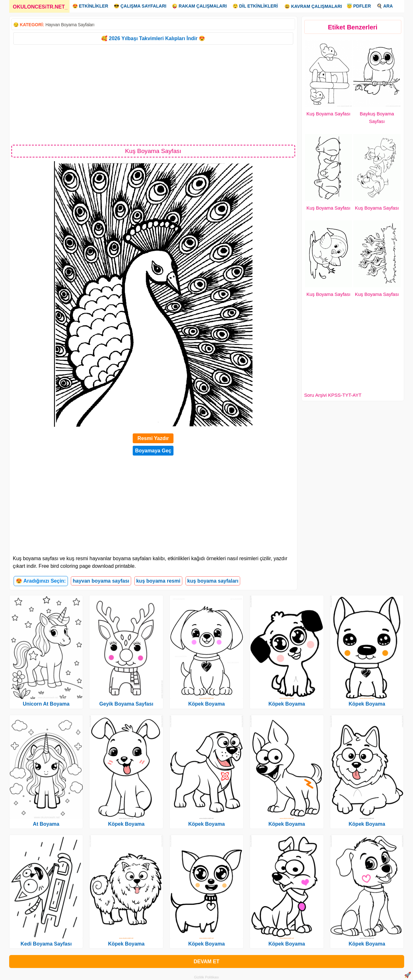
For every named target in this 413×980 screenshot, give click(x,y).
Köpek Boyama (126, 824)
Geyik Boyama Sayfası (126, 704)
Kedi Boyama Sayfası (46, 944)
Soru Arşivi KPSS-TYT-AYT (333, 395)
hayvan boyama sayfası (101, 581)
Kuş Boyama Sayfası (328, 114)
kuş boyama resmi (158, 581)
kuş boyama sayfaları (213, 581)
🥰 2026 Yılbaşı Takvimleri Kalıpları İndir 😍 (153, 38)
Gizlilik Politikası (207, 977)
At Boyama (46, 824)
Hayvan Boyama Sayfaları (70, 25)
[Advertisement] (153, 94)
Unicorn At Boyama (46, 704)
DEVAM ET (207, 962)
